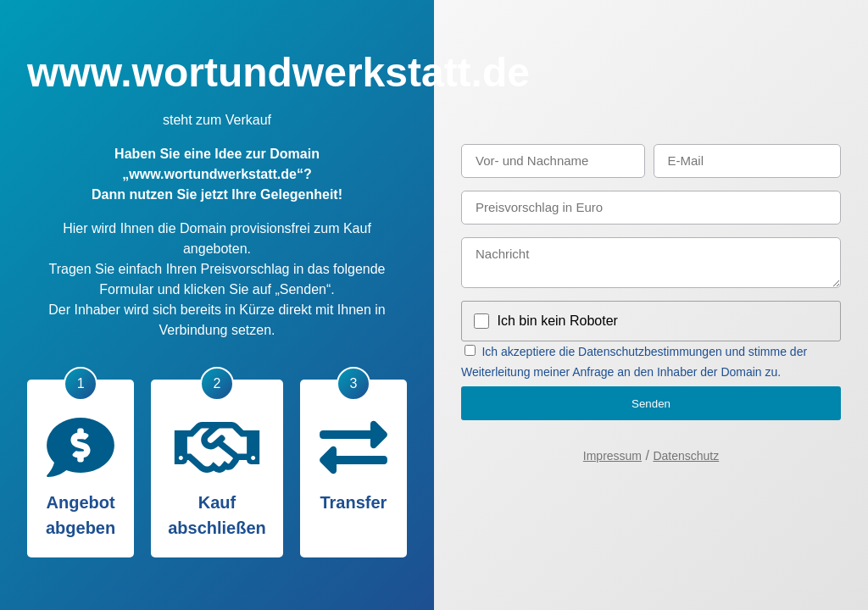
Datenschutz (686, 456)
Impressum (612, 456)
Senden (651, 404)
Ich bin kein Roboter (558, 321)
